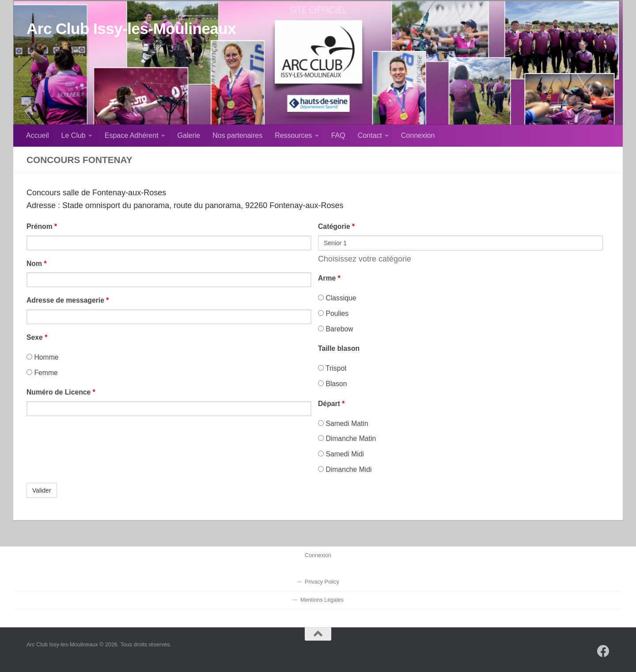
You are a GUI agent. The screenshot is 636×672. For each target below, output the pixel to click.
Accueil (38, 135)
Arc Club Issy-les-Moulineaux (131, 28)
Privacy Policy (322, 582)
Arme (329, 278)
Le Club (74, 135)
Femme (42, 373)
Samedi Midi (341, 454)
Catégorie (336, 226)
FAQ (338, 135)
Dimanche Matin (347, 439)
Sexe (37, 337)
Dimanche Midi (345, 469)
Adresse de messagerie (68, 300)
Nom (37, 264)
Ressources (293, 135)
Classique (337, 298)
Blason (333, 384)
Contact (370, 135)
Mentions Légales (322, 600)
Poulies (333, 313)
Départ (331, 404)
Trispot (332, 368)
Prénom (42, 226)
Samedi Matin (343, 423)
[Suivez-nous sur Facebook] (603, 651)
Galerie (189, 135)
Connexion (418, 135)
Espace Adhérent (132, 135)
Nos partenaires (237, 135)
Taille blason (339, 348)
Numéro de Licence (61, 392)
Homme (43, 357)
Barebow (336, 329)
